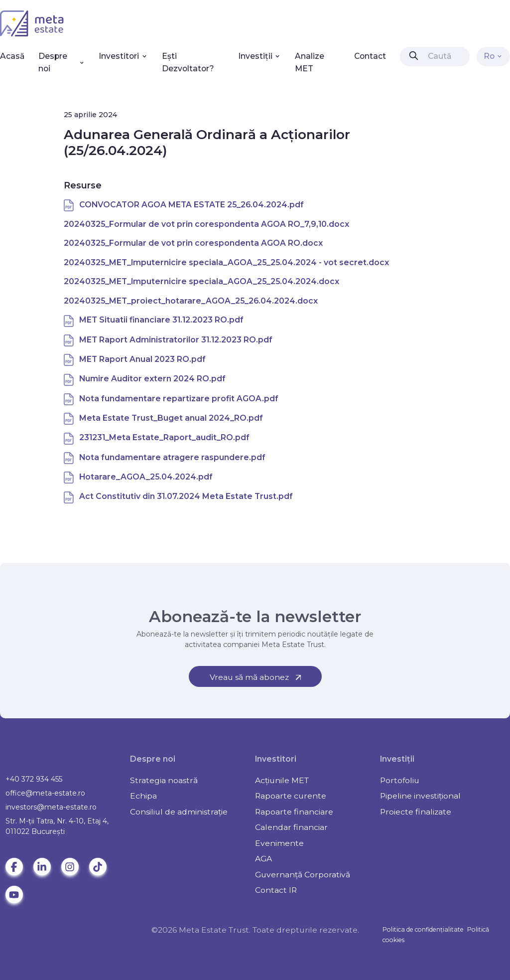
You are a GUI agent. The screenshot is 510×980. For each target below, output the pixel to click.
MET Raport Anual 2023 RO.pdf (142, 359)
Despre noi (62, 62)
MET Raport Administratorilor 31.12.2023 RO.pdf (176, 340)
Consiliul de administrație (179, 812)
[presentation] (414, 56)
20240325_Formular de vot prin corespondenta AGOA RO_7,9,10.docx (206, 224)
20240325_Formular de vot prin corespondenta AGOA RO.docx (193, 243)
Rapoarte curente (291, 796)
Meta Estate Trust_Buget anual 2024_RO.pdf (171, 418)
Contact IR (276, 890)
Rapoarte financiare (294, 812)
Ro (494, 56)
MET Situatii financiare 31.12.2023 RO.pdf (161, 320)
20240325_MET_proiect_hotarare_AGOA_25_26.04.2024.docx (191, 301)
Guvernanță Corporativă (303, 875)
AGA (263, 859)
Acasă (12, 56)
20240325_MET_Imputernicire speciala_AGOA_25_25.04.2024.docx (201, 281)
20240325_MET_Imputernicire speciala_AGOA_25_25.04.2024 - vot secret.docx (226, 262)
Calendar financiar (291, 827)
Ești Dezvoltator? (188, 62)
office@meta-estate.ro (45, 793)
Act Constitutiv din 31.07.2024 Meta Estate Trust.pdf (186, 496)
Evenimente (279, 843)
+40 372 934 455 (34, 779)
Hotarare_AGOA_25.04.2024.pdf (146, 477)
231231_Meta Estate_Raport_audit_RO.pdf (164, 437)
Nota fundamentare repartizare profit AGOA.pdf (179, 399)
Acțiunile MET (282, 780)
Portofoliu (400, 780)
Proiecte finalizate (416, 812)
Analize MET (310, 62)
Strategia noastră (164, 780)
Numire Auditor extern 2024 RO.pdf (152, 379)
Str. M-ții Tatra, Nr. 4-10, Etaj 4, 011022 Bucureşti (57, 826)
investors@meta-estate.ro (51, 807)
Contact (370, 56)
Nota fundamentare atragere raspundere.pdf (172, 457)
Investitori (123, 56)
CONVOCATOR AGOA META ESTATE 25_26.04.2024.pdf (191, 205)
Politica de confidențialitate (423, 929)
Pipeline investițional (420, 796)
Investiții (260, 56)
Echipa (143, 796)
